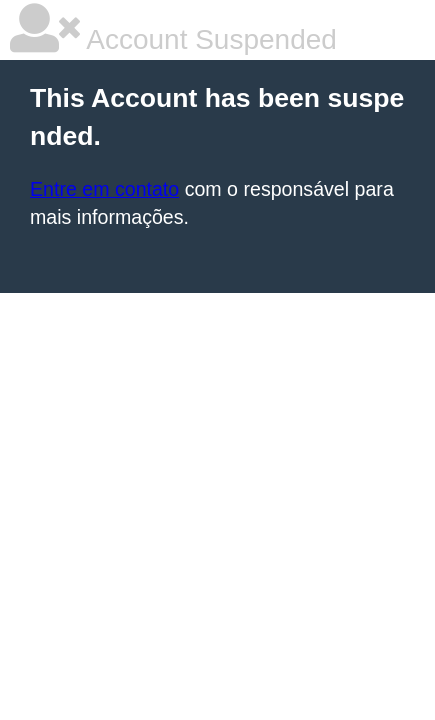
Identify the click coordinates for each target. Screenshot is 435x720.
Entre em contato (104, 189)
